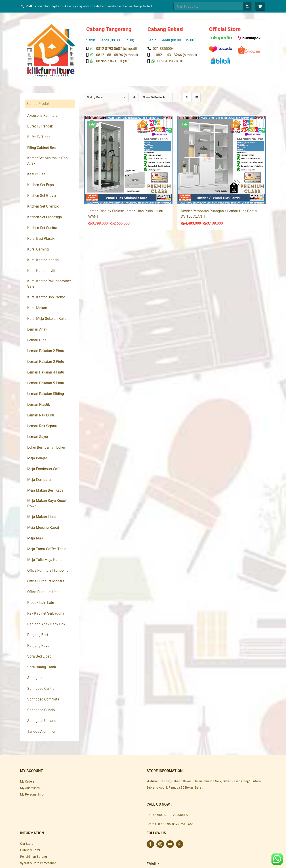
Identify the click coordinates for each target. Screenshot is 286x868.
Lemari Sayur (38, 437)
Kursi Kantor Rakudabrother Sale (49, 284)
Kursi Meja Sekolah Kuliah (48, 319)
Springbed (35, 678)
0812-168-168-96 (159, 824)
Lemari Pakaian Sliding (46, 394)
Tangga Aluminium (42, 731)
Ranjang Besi (38, 635)
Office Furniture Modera (46, 581)
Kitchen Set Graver (42, 196)
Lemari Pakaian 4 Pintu (46, 372)
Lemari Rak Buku (41, 415)
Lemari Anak (37, 329)
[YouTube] (170, 844)
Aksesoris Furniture (42, 116)
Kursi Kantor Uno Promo (46, 297)
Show (154, 97)
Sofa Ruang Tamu (42, 667)
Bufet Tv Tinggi (39, 137)
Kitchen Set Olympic (43, 206)
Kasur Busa (36, 174)
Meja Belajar (37, 458)
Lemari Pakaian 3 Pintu (46, 362)
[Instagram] (160, 844)
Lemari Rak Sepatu (42, 426)
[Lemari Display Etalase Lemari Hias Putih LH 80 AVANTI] (128, 160)
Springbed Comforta (43, 699)
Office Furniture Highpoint (47, 570)
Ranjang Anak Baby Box (46, 624)
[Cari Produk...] (208, 6)
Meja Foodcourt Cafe (44, 469)
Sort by (95, 97)
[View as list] (196, 97)
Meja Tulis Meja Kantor (45, 560)
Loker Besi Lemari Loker (46, 447)
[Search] (247, 6)
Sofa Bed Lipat (39, 656)
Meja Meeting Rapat (43, 527)
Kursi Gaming (38, 249)
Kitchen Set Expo (41, 185)
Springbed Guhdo (41, 710)
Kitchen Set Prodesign (45, 217)
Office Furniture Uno (43, 592)
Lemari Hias (37, 340)
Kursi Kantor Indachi (43, 260)
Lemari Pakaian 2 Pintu (46, 351)
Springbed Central (41, 689)
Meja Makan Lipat (42, 517)
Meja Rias (35, 538)
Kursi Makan (37, 308)
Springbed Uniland (42, 721)
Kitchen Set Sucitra (42, 228)
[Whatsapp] (180, 844)
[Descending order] (134, 97)
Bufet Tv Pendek (40, 126)
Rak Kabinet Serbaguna (46, 613)
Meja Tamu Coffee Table (47, 549)
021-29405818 (177, 815)
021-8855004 (156, 815)
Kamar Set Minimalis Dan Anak (47, 161)
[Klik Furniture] (51, 25)
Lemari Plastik (39, 404)
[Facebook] (150, 844)
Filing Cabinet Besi (42, 148)
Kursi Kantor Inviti (41, 271)
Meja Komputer (39, 480)
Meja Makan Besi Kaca (45, 490)
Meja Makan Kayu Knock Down (47, 503)
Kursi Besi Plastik (41, 239)
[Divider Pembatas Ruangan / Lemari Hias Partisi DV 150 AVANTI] (222, 160)
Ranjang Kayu (38, 646)
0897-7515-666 (183, 824)
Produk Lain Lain (41, 603)
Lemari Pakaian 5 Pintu (46, 383)
